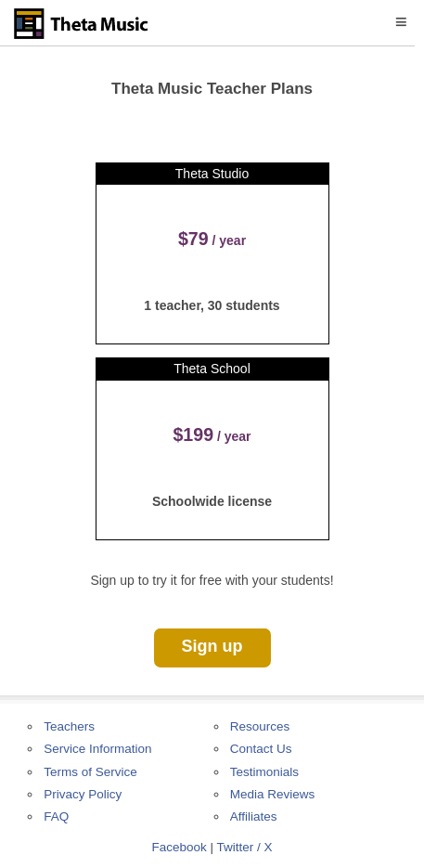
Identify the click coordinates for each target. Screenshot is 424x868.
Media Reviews (273, 794)
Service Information (97, 749)
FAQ (56, 816)
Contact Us (261, 749)
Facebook (179, 847)
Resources (260, 726)
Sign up (212, 646)
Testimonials (264, 772)
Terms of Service (90, 772)
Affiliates (254, 816)
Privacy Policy (83, 794)
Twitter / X (245, 847)
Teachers (69, 726)
